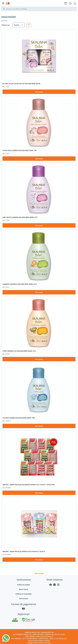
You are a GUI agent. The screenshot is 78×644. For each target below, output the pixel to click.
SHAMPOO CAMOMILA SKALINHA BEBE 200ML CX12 (20, 284)
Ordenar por (5, 25)
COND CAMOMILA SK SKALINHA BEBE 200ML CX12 (19, 351)
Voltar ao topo (39, 573)
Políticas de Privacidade (24, 594)
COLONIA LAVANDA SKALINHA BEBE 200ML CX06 (19, 418)
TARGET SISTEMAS (44, 641)
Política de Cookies (24, 585)
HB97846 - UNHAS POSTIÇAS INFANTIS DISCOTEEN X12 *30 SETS (24, 552)
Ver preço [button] (39, 92)
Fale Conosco (24, 598)
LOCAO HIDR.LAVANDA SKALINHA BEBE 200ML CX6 (19, 150)
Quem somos (24, 589)
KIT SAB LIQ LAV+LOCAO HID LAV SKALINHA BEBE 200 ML (22, 84)
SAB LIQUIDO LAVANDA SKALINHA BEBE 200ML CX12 (20, 217)
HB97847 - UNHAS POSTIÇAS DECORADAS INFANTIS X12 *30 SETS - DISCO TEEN (29, 485)
